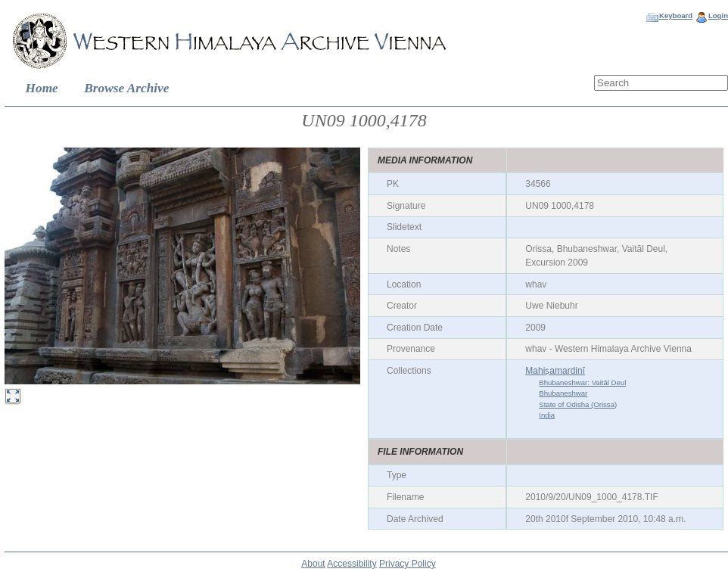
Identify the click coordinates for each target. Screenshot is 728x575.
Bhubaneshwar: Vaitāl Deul (582, 382)
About (313, 564)
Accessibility (352, 564)
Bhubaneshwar (563, 393)
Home (42, 88)
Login (718, 16)
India (547, 415)
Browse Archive (126, 88)
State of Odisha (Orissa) (578, 404)
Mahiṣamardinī (555, 371)
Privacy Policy (408, 564)
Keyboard (676, 16)
